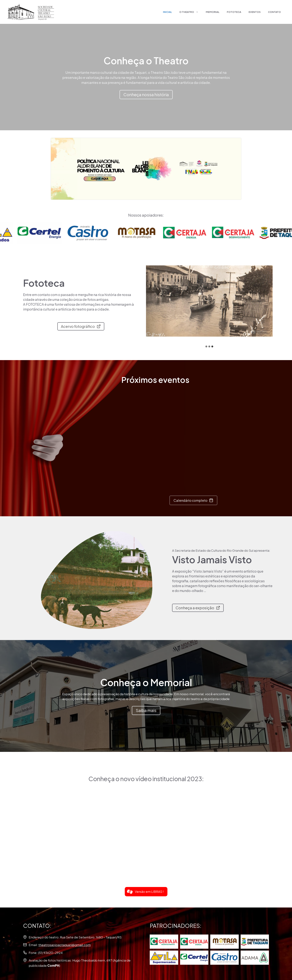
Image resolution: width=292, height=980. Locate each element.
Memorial (213, 12)
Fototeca (234, 12)
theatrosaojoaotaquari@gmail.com (65, 945)
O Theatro (191, 12)
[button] (146, 892)
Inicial (167, 12)
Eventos (255, 12)
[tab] (206, 346)
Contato (274, 12)
